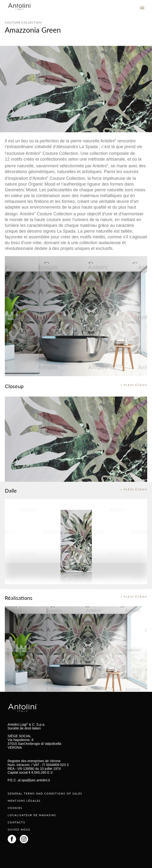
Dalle (11, 490)
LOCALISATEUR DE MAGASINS (32, 815)
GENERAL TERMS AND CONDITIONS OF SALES (45, 793)
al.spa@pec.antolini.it (34, 780)
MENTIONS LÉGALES (24, 801)
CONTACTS (16, 822)
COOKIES (15, 808)
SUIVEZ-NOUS (19, 829)
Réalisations (19, 598)
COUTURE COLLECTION (23, 22)
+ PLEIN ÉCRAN (134, 385)
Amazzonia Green (33, 30)
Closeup (14, 386)
